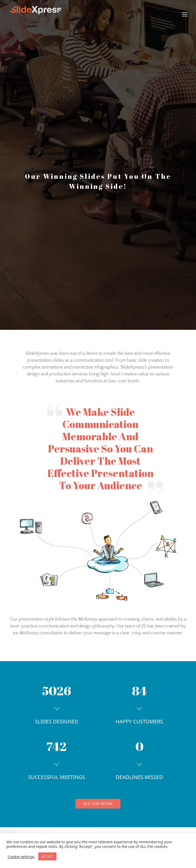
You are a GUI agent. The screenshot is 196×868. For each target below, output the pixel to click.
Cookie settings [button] (21, 857)
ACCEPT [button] (47, 856)
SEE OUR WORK (98, 804)
